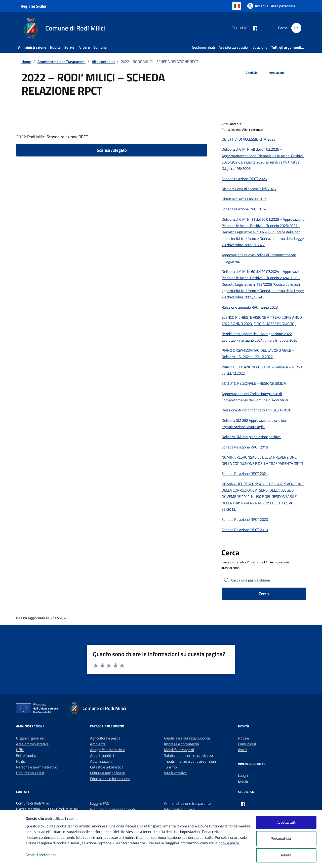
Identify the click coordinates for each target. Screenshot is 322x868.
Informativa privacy (179, 809)
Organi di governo (30, 738)
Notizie (244, 738)
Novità (55, 47)
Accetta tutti (286, 822)
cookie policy (229, 843)
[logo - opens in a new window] (13, 859)
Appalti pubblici (102, 756)
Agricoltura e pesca (105, 738)
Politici (21, 761)
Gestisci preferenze (46, 855)
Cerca (264, 594)
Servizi (70, 47)
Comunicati (247, 744)
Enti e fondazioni (29, 756)
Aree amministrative (32, 744)
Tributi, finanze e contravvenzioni (190, 761)
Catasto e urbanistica (107, 767)
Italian (237, 6)
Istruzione (259, 47)
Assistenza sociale (233, 47)
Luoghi (243, 775)
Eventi (243, 781)
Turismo (170, 767)
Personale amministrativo (37, 767)
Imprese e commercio (182, 744)
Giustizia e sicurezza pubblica (187, 738)
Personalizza (286, 839)
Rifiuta (286, 855)
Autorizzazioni (101, 761)
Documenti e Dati (30, 773)
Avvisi (243, 750)
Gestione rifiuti (203, 47)
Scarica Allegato (112, 150)
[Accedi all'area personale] (271, 6)
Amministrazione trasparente (187, 803)
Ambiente (98, 744)
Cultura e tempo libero (108, 773)
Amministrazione (32, 47)
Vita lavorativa (175, 773)
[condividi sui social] (248, 73)
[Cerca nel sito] (296, 28)
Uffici (20, 750)
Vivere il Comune (93, 47)
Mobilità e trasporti (179, 750)
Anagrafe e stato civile (108, 750)
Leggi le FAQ (100, 803)
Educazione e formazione (110, 779)
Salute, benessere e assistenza (189, 756)
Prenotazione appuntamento (113, 809)
